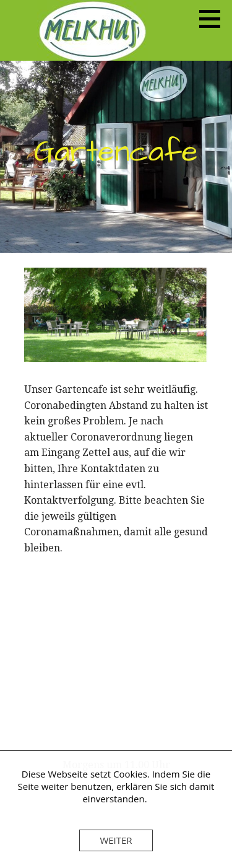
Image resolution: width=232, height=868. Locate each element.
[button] (214, 19)
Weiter (116, 840)
